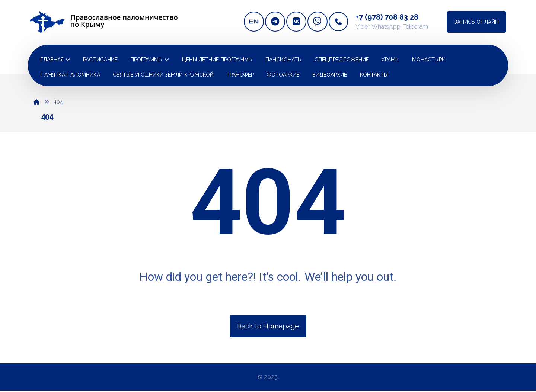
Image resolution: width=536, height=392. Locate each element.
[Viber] (318, 22)
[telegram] (275, 22)
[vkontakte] (296, 22)
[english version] (254, 22)
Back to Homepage (268, 326)
